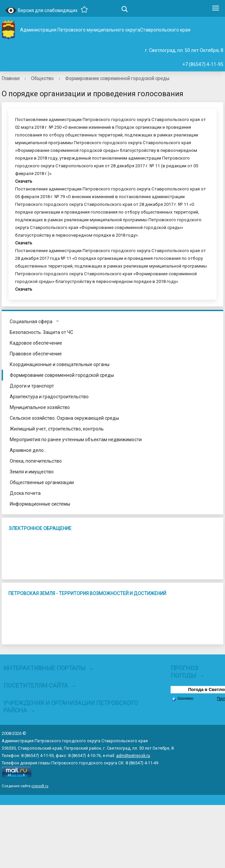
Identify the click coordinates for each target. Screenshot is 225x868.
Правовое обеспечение (36, 354)
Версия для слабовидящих (41, 11)
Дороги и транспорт (32, 386)
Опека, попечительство (36, 461)
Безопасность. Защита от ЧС (41, 332)
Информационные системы (40, 504)
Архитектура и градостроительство (49, 397)
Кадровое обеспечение (36, 343)
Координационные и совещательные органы (60, 364)
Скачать (24, 181)
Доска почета (25, 493)
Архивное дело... (28, 450)
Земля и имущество (32, 472)
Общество (42, 78)
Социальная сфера (31, 322)
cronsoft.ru (40, 786)
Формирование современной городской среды (117, 78)
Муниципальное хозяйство (40, 407)
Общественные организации (42, 482)
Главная (11, 78)
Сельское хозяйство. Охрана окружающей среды (64, 418)
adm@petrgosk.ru (133, 756)
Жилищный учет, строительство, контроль (57, 429)
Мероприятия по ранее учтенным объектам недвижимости (76, 440)
